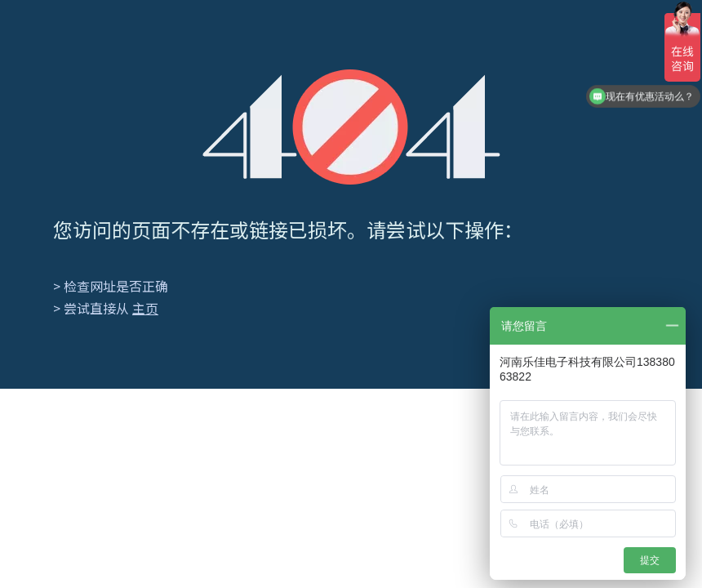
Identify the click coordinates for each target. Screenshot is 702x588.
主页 (145, 308)
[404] (351, 127)
